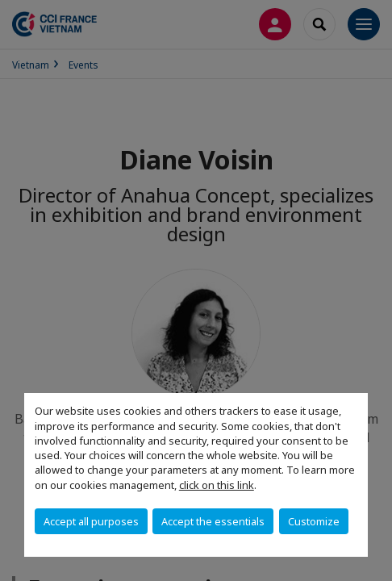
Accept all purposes (91, 521)
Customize (314, 521)
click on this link (217, 485)
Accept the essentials (213, 521)
